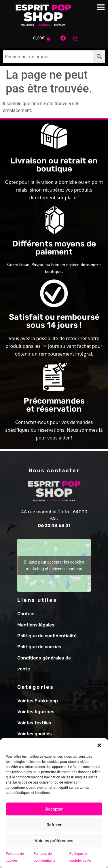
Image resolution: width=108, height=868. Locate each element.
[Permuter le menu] (101, 7)
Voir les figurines (36, 712)
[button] (99, 745)
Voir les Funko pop (38, 701)
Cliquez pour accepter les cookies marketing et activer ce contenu (54, 565)
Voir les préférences (54, 841)
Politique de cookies (39, 647)
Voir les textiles (34, 723)
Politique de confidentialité (47, 636)
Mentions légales (36, 625)
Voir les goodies (35, 734)
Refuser (54, 825)
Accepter (54, 809)
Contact (26, 614)
